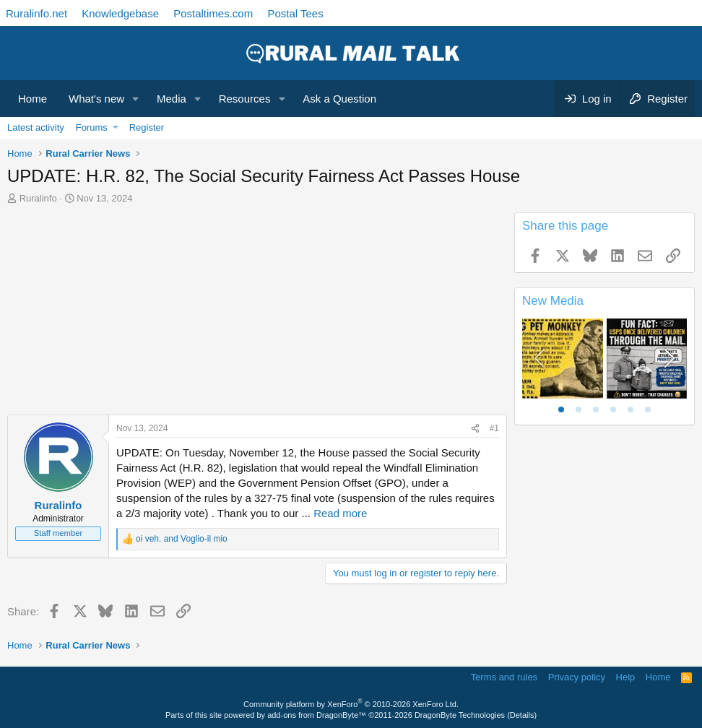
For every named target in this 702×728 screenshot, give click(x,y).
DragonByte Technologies (460, 715)
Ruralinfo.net (36, 13)
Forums (92, 127)
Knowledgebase (120, 13)
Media (172, 99)
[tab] (561, 409)
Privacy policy (577, 677)
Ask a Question (339, 99)
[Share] (475, 429)
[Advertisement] (257, 313)
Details (522, 715)
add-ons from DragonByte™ (317, 715)
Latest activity (36, 127)
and (182, 539)
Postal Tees (295, 13)
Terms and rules (504, 677)
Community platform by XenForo (351, 704)
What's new (96, 99)
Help (626, 677)
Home (32, 99)
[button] (136, 99)
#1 (494, 428)
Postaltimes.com (213, 13)
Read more (340, 513)
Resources (245, 99)
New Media (553, 301)
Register (147, 127)
